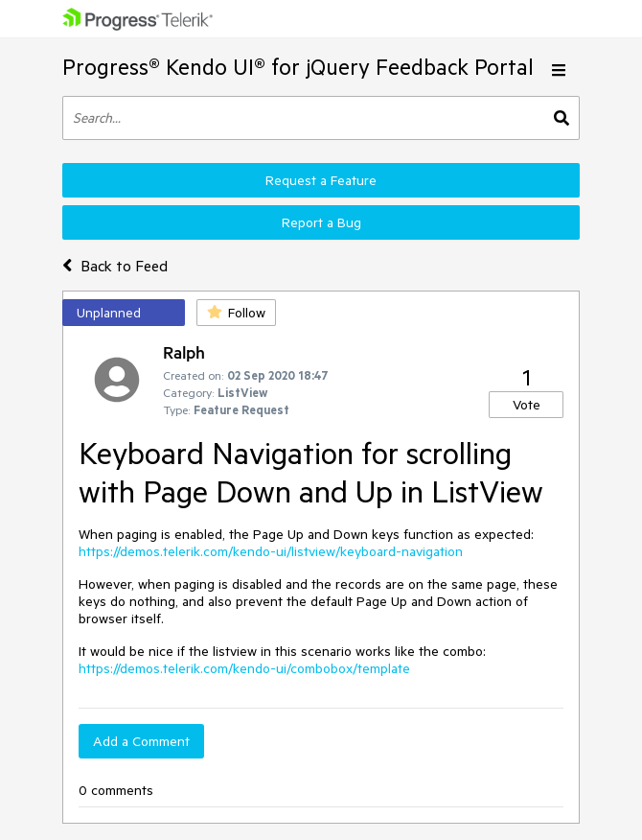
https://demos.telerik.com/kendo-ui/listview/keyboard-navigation (271, 551)
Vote (527, 405)
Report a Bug (321, 222)
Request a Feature (321, 180)
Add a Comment (141, 741)
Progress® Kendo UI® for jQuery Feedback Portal (298, 67)
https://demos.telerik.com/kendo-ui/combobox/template (244, 668)
